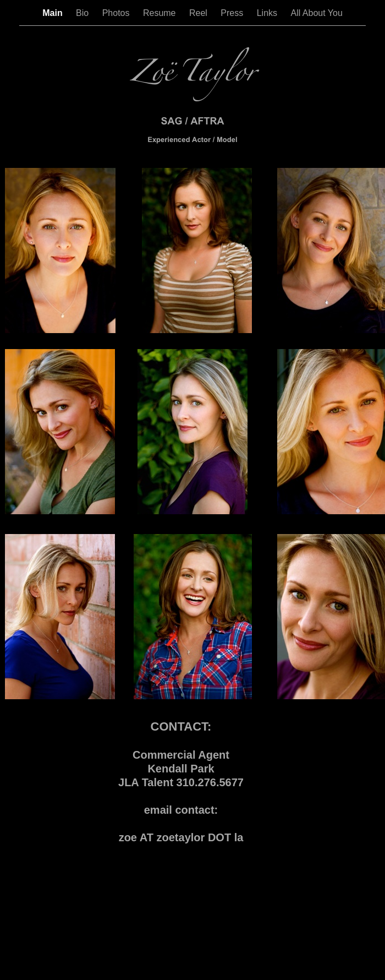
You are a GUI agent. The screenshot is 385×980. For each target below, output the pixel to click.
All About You (316, 13)
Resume (161, 13)
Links (268, 13)
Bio (84, 13)
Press (233, 13)
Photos (117, 13)
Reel (199, 13)
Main (54, 13)
